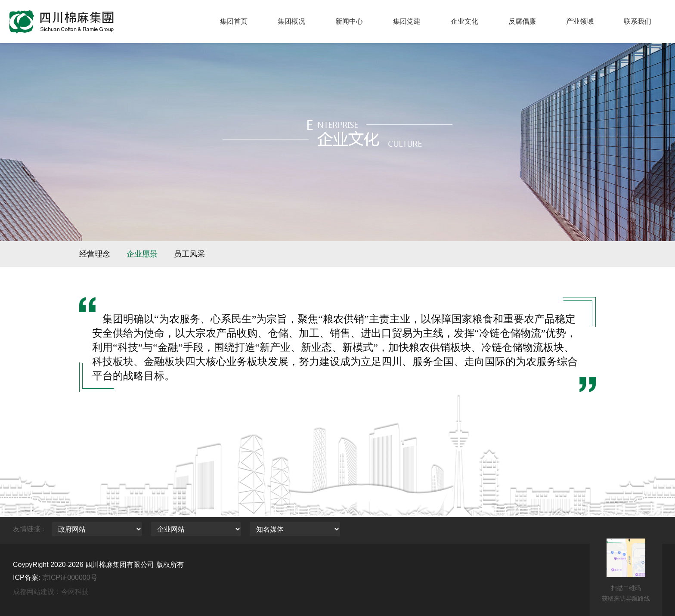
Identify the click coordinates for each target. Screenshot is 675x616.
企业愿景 (142, 254)
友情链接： (30, 529)
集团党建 (407, 21)
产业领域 (580, 21)
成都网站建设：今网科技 (51, 592)
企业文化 (464, 21)
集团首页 (234, 21)
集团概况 (291, 21)
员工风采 (189, 254)
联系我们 (638, 21)
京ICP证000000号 (70, 577)
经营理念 (95, 254)
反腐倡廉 (522, 21)
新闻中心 (349, 21)
